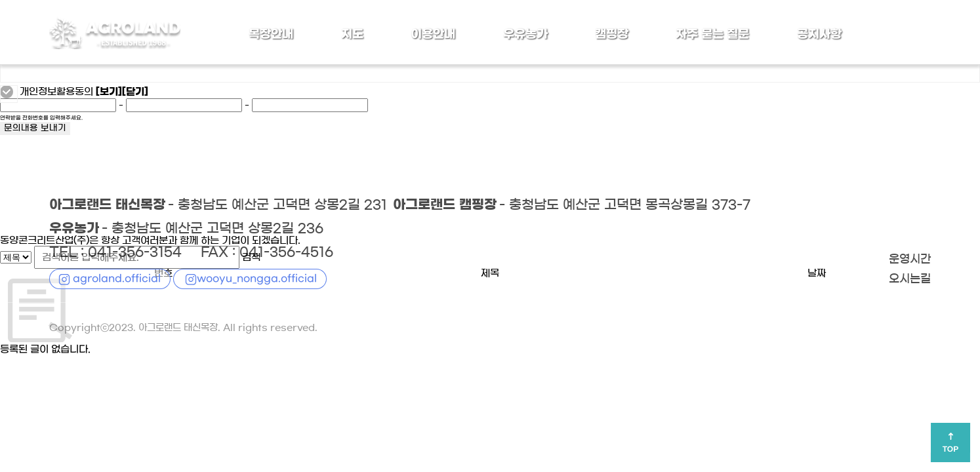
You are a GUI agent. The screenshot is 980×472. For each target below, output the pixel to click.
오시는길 (910, 279)
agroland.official (117, 279)
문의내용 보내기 (35, 128)
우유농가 (525, 34)
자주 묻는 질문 (712, 34)
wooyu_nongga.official (257, 279)
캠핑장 (612, 34)
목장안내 (271, 34)
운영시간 (910, 260)
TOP (950, 449)
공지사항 (819, 34)
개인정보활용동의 (56, 92)
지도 (352, 34)
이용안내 (433, 34)
